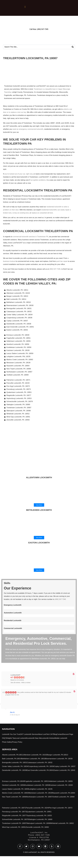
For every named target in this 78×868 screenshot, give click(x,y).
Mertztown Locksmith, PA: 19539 (41, 793)
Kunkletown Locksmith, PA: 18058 (37, 785)
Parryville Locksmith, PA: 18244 (37, 808)
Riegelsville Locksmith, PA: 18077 (14, 816)
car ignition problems (38, 180)
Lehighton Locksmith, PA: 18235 (41, 789)
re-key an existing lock (21, 213)
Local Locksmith (21, 738)
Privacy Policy (17, 742)
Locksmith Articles (48, 738)
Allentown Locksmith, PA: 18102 (35, 755)
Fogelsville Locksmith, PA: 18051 (36, 781)
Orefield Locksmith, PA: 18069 (63, 797)
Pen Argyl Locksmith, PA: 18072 (61, 808)
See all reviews (15, 683)
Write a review (26, 683)
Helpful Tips (11, 738)
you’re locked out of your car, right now (18, 174)
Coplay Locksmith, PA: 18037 (65, 766)
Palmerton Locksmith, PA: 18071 (14, 808)
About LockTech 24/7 (46, 734)
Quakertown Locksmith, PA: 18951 (39, 812)
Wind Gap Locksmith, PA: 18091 (14, 827)
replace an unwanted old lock (42, 213)
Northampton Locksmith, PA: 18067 (39, 797)
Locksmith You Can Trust (11, 734)
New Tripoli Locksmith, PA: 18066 (14, 797)
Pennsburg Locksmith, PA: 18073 (14, 812)
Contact (60, 734)
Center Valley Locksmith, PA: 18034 (15, 766)
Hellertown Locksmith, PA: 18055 (61, 781)
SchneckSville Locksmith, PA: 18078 (15, 819)
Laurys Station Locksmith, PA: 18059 (15, 789)
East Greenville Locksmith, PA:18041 (40, 770)
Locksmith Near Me (34, 738)
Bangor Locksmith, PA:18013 (57, 755)
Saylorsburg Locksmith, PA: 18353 (39, 816)
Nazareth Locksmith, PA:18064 (64, 793)
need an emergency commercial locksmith (28, 129)
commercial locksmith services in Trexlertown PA (30, 237)
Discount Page (68, 734)
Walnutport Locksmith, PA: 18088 (39, 823)
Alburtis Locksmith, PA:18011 (13, 755)
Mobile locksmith (61, 738)
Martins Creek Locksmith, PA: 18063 (15, 793)
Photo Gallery (7, 742)
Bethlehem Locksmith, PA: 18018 (33, 759)
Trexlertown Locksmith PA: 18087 (14, 823)
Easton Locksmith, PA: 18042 (64, 770)
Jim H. (12, 712)
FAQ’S (4, 738)
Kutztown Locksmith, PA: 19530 (61, 785)
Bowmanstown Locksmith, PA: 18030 (59, 759)
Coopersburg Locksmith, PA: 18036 (41, 766)
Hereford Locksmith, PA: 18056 (13, 785)
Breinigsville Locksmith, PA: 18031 (15, 763)
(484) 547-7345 (55, 269)
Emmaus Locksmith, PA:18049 (13, 781)
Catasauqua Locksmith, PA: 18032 (40, 763)
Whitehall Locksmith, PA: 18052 (62, 823)
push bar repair (62, 261)
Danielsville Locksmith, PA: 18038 (14, 770)
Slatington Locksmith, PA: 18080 (40, 819)
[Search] (73, 47)
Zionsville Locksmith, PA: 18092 (37, 827)
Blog (55, 734)
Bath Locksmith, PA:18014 (12, 759)
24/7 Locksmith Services (29, 734)
